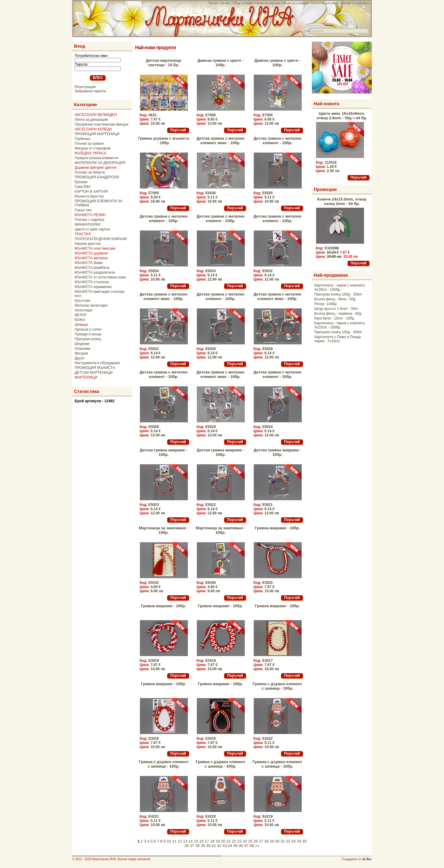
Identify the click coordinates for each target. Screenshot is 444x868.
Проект (213, 3)
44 (230, 846)
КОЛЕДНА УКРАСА (90, 153)
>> (257, 846)
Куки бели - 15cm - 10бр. (335, 318)
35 (304, 841)
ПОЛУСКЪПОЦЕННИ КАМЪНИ (101, 239)
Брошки (81, 182)
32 (288, 841)
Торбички (82, 139)
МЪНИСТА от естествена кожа (100, 277)
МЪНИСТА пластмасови (95, 248)
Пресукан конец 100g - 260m (338, 294)
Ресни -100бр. (326, 304)
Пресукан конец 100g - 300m (338, 332)
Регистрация (85, 87)
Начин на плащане (296, 3)
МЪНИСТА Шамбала (92, 268)
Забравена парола (90, 91)
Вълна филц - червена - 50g (338, 314)
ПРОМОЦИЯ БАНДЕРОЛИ (97, 177)
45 (235, 846)
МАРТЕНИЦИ (86, 377)
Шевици (81, 325)
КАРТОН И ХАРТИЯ (91, 192)
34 (299, 841)
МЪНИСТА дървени (91, 253)
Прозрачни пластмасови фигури (101, 124)
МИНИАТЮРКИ (87, 224)
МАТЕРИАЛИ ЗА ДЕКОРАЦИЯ (100, 163)
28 (266, 841)
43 (224, 846)
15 (196, 841)
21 (228, 841)
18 (212, 841)
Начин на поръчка (268, 3)
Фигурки (81, 353)
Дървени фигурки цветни (95, 168)
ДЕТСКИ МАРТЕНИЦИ (94, 373)
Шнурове (82, 344)
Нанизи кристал (88, 244)
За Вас (367, 859)
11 (174, 841)
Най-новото (327, 104)
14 (191, 841)
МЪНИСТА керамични (93, 287)
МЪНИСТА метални (91, 258)
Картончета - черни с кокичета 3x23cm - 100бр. (339, 325)
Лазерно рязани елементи (96, 158)
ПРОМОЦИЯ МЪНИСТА (95, 368)
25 (250, 841)
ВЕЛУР (81, 315)
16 (201, 841)
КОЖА (80, 320)
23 (239, 841)
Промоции (325, 189)
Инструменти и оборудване (97, 363)
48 (252, 846)
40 (208, 846)
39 (203, 846)
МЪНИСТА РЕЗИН (90, 215)
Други (79, 358)
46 (241, 846)
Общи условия (242, 3)
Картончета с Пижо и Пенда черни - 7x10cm (337, 339)
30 (277, 841)
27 (261, 841)
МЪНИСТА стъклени (92, 282)
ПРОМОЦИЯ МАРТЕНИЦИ (97, 134)
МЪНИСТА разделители (95, 272)
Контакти (363, 3)
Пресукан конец (88, 339)
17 (207, 841)
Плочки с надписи (89, 220)
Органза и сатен (88, 329)
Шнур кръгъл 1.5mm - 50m (336, 309)
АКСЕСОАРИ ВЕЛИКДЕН (96, 115)
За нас (225, 3)
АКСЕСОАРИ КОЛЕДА (93, 129)
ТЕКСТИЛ (83, 234)
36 (187, 846)
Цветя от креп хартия (92, 229)
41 (214, 846)
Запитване (347, 3)
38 (197, 846)
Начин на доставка (324, 3)
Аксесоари (83, 310)
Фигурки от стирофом (93, 148)
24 (245, 841)
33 (294, 841)
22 (234, 841)
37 (192, 846)
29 (272, 841)
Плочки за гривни (89, 144)
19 (218, 841)
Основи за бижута (90, 172)
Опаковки (83, 349)
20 (223, 841)
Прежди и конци (88, 334)
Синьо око (83, 210)
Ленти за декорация (91, 120)
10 (169, 841)
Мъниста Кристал (89, 196)
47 (246, 846)
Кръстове (82, 301)
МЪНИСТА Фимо (89, 263)
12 (180, 841)
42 (219, 846)
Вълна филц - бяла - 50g (335, 299)
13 (185, 841)
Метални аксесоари (91, 305)
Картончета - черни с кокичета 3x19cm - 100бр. (339, 287)
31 (283, 841)
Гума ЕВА (83, 187)
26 (256, 841)
